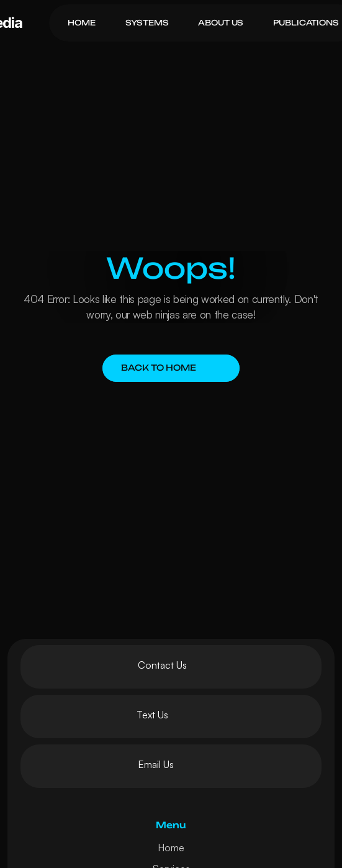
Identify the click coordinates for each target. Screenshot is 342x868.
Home (171, 848)
